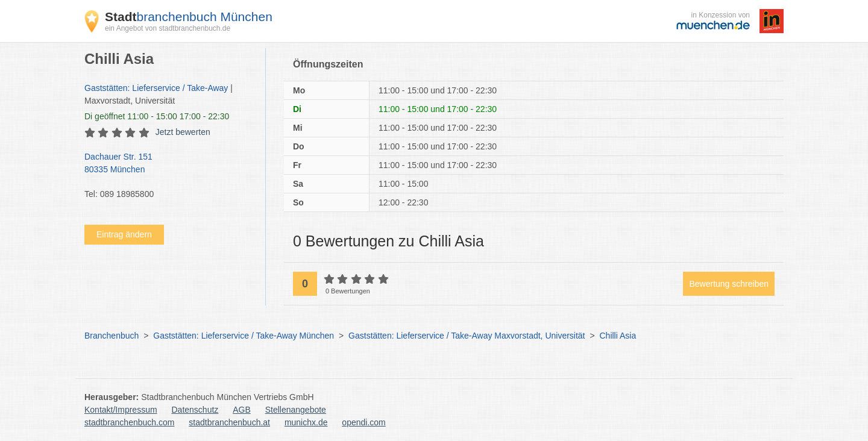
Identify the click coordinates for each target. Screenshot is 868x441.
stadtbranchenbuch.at (229, 422)
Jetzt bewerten (183, 132)
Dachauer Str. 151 (169, 164)
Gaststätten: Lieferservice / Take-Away (156, 88)
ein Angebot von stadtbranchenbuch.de (168, 28)
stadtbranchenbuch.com (129, 422)
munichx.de (306, 422)
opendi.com (363, 422)
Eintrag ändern (124, 234)
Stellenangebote (296, 410)
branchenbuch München (189, 17)
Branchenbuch (112, 336)
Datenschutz (195, 410)
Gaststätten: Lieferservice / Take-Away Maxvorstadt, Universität (467, 336)
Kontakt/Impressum (121, 410)
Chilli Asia (618, 336)
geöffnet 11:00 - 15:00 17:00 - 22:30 (157, 116)
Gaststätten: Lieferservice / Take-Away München (244, 336)
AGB (242, 410)
